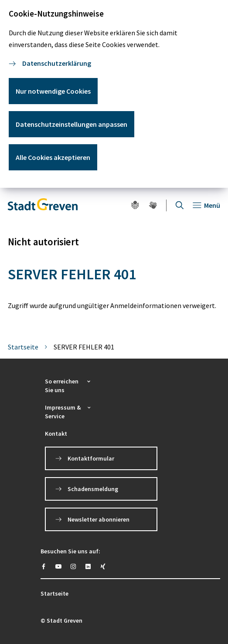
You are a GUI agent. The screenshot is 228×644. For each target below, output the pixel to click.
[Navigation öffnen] (206, 205)
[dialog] (114, 94)
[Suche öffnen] (180, 205)
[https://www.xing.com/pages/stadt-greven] (103, 566)
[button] (69, 386)
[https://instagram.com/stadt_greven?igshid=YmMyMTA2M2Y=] (73, 566)
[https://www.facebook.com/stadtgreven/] (44, 566)
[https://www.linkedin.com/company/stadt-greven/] (88, 566)
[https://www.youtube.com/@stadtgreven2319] (58, 566)
